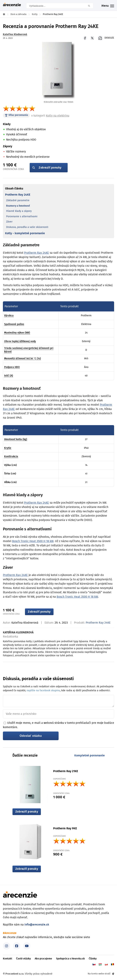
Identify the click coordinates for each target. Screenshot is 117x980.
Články (93, 959)
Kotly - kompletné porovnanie (25, 233)
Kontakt (8, 959)
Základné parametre (18, 200)
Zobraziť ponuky (50, 168)
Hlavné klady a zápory (19, 211)
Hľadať (90, 6)
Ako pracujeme (43, 959)
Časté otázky (23, 959)
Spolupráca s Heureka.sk (70, 959)
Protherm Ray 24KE (18, 195)
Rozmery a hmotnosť (18, 206)
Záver (9, 222)
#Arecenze (10, 933)
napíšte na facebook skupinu (43, 691)
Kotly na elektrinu (58, 116)
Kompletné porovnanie (90, 756)
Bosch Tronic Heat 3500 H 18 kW (33, 541)
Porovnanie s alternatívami (22, 217)
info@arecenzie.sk (37, 925)
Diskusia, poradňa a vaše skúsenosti (27, 227)
